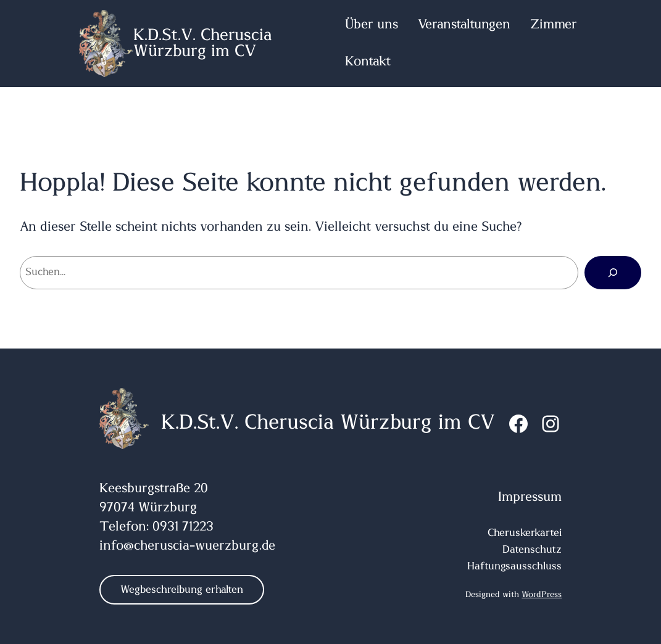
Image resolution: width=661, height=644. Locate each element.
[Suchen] (613, 273)
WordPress (542, 595)
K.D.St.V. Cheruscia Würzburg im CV (203, 43)
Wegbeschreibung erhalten (182, 590)
